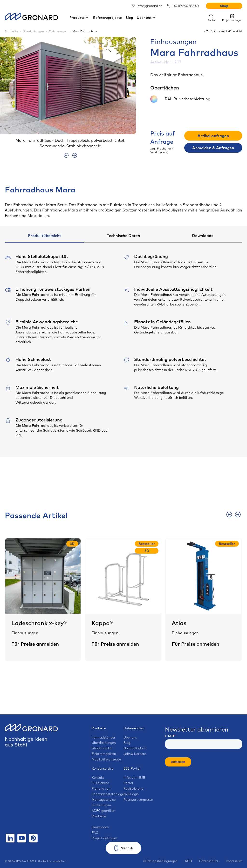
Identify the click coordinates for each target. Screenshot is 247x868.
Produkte (79, 18)
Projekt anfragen (104, 838)
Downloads (203, 236)
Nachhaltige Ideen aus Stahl (31, 737)
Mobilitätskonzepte (106, 759)
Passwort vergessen (138, 800)
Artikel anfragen (213, 136)
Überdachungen (104, 743)
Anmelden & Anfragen (213, 148)
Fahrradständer (103, 737)
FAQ (95, 833)
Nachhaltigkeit (135, 748)
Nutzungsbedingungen (160, 861)
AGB (188, 861)
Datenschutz (209, 861)
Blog (129, 18)
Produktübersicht (45, 236)
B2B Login (131, 794)
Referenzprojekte (107, 18)
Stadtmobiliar (102, 748)
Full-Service (100, 783)
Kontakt (98, 778)
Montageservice (104, 800)
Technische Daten (123, 236)
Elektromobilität (104, 754)
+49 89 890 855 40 (183, 6)
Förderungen (101, 805)
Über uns (147, 18)
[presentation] (66, 155)
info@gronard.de (147, 6)
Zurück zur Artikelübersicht (223, 31)
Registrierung (134, 788)
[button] (122, 93)
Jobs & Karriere (135, 754)
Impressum (234, 861)
